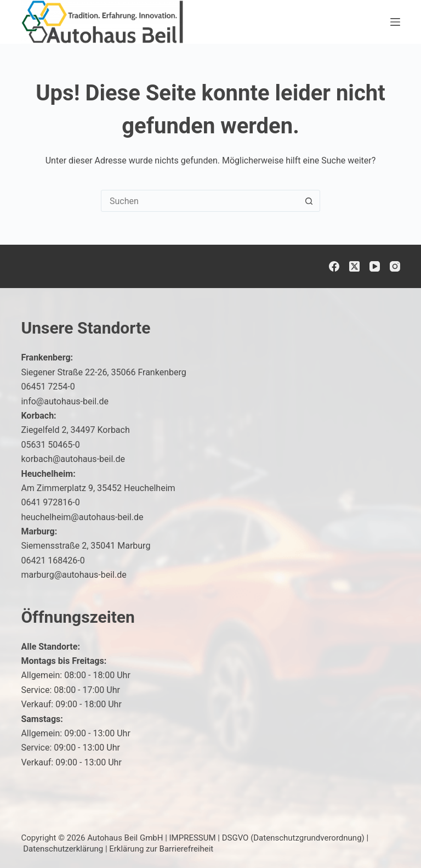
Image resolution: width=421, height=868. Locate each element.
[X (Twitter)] (354, 266)
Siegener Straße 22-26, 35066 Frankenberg (103, 372)
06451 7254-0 (48, 387)
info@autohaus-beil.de (65, 401)
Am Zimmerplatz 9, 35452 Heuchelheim (98, 488)
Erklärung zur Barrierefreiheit (161, 849)
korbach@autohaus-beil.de (73, 459)
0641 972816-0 (50, 502)
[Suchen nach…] (200, 201)
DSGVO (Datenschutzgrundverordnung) (293, 838)
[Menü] (395, 22)
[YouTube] (375, 266)
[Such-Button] (309, 201)
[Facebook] (334, 266)
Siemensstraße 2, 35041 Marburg (86, 546)
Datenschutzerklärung (63, 849)
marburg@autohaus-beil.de (73, 575)
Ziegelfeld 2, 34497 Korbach (75, 430)
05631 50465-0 (50, 445)
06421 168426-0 (53, 560)
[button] (386, 837)
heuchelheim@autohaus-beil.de (82, 517)
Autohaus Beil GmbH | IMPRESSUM (151, 838)
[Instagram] (395, 266)
